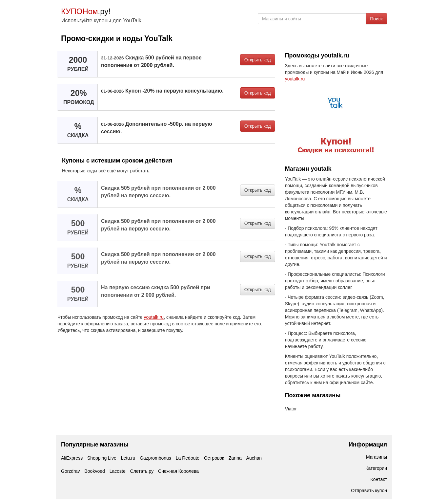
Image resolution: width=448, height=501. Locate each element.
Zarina (235, 458)
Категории (376, 468)
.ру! (86, 11)
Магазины (377, 457)
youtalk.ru (154, 317)
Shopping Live (102, 458)
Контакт (379, 479)
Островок (214, 458)
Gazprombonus (155, 458)
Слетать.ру (142, 471)
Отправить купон (369, 490)
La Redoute (188, 458)
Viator (291, 409)
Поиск (376, 19)
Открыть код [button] (258, 60)
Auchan (254, 458)
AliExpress (72, 458)
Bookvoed (94, 471)
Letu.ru (128, 458)
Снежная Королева (178, 471)
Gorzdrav (71, 471)
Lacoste (118, 471)
